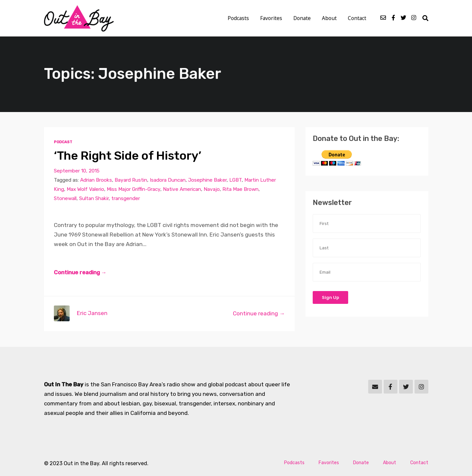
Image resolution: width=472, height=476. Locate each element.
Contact (357, 18)
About (329, 18)
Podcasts (238, 18)
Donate (302, 18)
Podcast (63, 142)
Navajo (212, 189)
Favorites (271, 18)
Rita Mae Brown (240, 189)
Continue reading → (80, 272)
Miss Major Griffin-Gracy (134, 189)
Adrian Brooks (96, 180)
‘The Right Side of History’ (128, 156)
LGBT (236, 180)
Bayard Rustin (131, 180)
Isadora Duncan (168, 180)
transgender (126, 198)
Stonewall (65, 198)
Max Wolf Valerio (85, 189)
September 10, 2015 (77, 171)
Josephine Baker (207, 180)
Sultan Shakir (94, 198)
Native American (182, 189)
